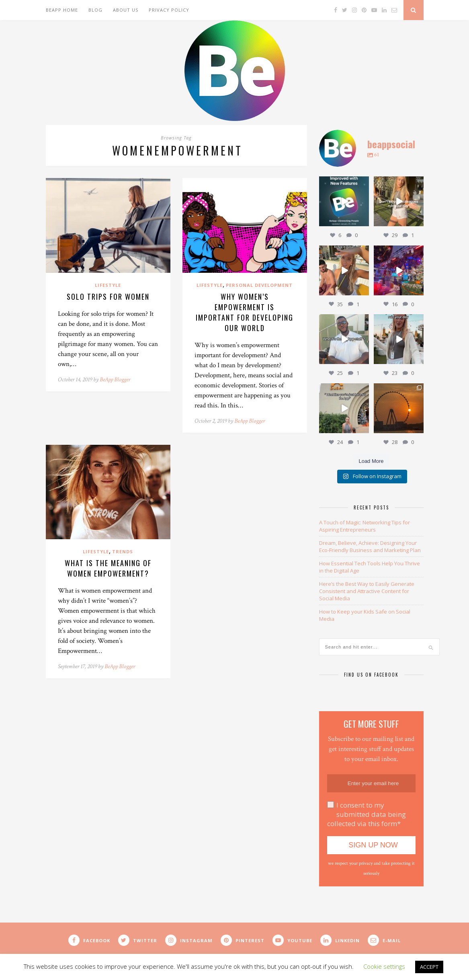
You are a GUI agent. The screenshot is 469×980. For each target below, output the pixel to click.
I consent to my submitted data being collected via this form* (367, 814)
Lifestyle (108, 285)
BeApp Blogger (115, 380)
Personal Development (259, 285)
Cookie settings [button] (384, 966)
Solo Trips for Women (108, 297)
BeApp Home (62, 10)
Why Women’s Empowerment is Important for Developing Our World (245, 312)
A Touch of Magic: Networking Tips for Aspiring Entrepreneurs (365, 526)
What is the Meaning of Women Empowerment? (108, 568)
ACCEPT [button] (429, 967)
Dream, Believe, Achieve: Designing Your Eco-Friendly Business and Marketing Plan (370, 546)
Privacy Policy (169, 10)
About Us (126, 10)
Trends (123, 551)
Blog (95, 10)
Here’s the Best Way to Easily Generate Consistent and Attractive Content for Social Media (367, 591)
